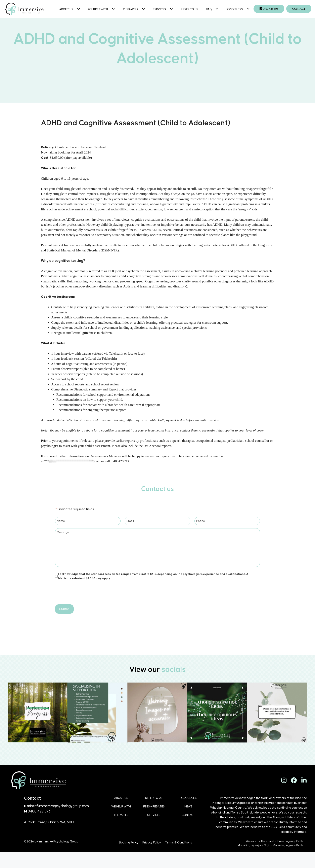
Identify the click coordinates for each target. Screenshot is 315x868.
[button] (78, 9)
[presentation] (86, 592)
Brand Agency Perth (290, 841)
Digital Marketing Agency (280, 845)
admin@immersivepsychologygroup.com (58, 806)
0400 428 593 (39, 811)
